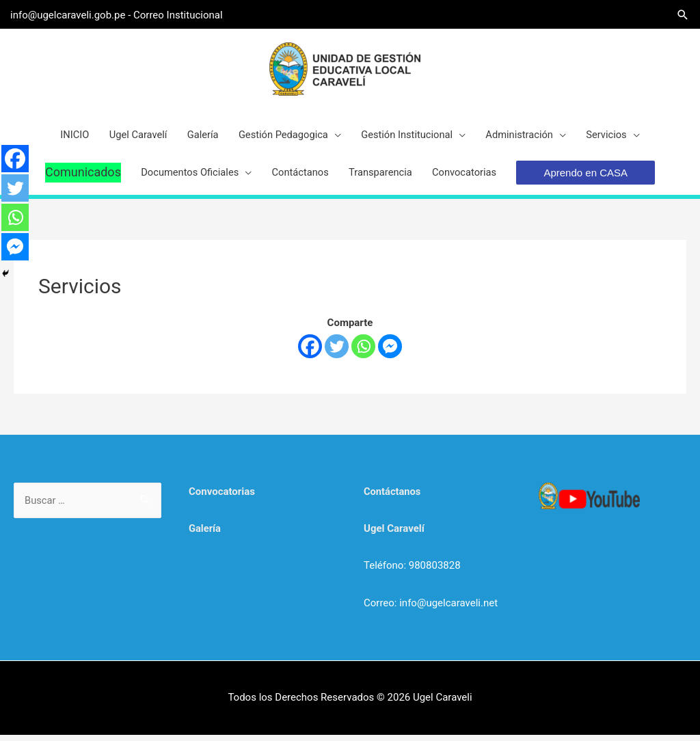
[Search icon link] (679, 14)
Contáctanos (393, 498)
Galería (205, 535)
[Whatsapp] (363, 352)
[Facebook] (310, 352)
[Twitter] (337, 352)
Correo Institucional (181, 14)
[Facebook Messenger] (390, 352)
